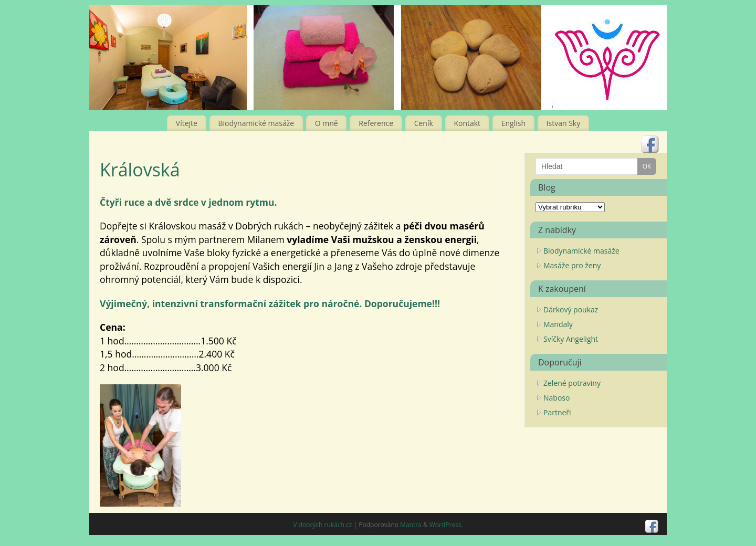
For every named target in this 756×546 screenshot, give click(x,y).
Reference (376, 123)
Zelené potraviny (572, 383)
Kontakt (467, 123)
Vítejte (187, 123)
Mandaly (558, 324)
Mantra (411, 525)
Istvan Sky (564, 123)
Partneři (557, 412)
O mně (327, 123)
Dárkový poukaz (571, 309)
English (513, 123)
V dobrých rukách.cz (322, 525)
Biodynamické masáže (256, 123)
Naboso (556, 398)
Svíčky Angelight (571, 339)
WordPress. (446, 525)
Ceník (424, 123)
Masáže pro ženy (572, 265)
